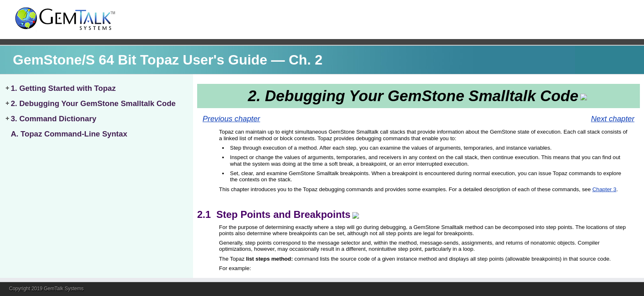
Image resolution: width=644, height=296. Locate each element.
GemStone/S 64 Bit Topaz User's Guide (140, 60)
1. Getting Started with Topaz (63, 88)
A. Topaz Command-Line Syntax (69, 134)
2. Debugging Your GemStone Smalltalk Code (93, 103)
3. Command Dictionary (53, 119)
